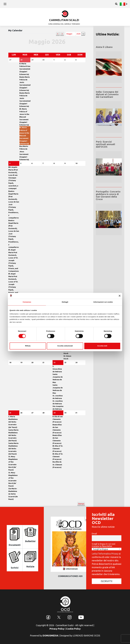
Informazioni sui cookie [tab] (103, 302)
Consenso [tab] (27, 302)
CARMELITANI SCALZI (64, 20)
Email (94, 533)
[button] (58, 34)
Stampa (81, 504)
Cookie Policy (73, 628)
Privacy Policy (57, 628)
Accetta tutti (102, 346)
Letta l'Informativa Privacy (105, 553)
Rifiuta (28, 346)
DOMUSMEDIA (50, 635)
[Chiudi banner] (120, 296)
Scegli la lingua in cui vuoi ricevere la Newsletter (104, 545)
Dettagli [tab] (65, 302)
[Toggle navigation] (5, 4)
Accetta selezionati (65, 346)
